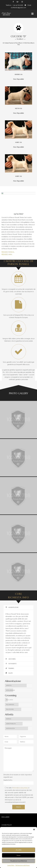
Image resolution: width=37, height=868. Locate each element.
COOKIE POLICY (7, 825)
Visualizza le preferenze (18, 861)
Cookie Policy (11, 865)
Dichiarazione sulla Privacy (23, 865)
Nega (18, 855)
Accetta (19, 850)
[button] (34, 829)
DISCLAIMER (5, 817)
